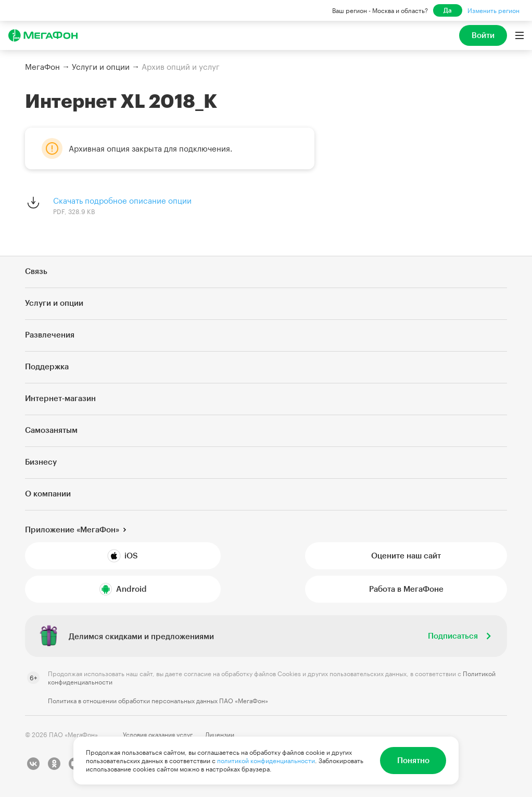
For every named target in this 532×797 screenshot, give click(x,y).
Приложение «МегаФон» (72, 529)
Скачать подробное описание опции (122, 201)
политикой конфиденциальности (266, 761)
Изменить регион (493, 10)
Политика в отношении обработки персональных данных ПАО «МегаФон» (158, 701)
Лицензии (220, 734)
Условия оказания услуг (158, 734)
